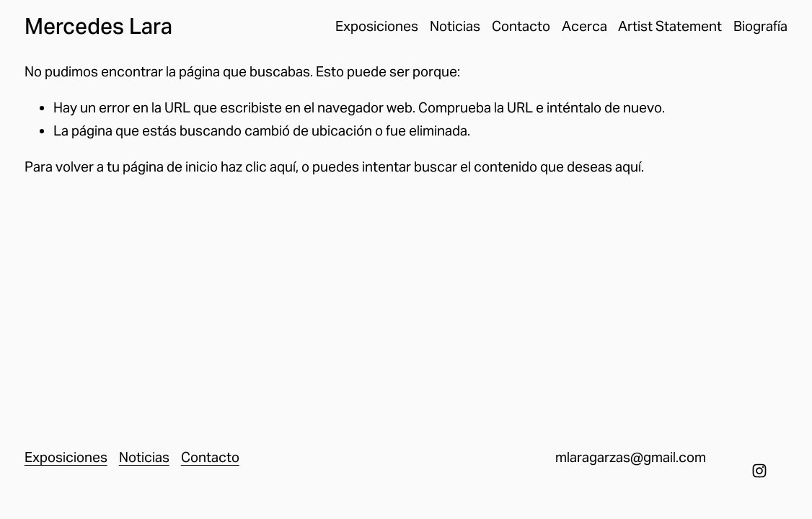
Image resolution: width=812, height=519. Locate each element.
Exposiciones (377, 26)
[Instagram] (759, 471)
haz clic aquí (258, 167)
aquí (628, 167)
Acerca (584, 26)
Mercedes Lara (98, 26)
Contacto (521, 26)
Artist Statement (670, 26)
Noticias (455, 26)
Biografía (760, 26)
